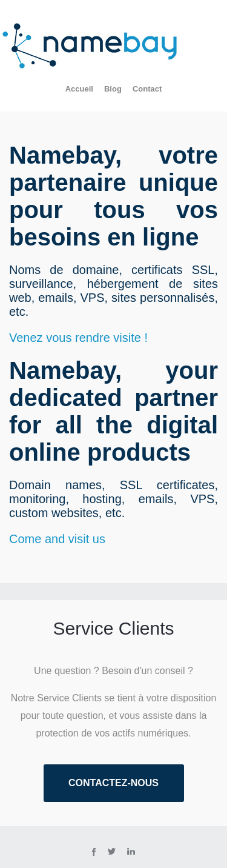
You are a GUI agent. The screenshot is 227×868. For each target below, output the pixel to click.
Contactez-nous (113, 783)
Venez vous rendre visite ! (78, 338)
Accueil (79, 89)
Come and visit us (57, 539)
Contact (147, 89)
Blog (113, 89)
